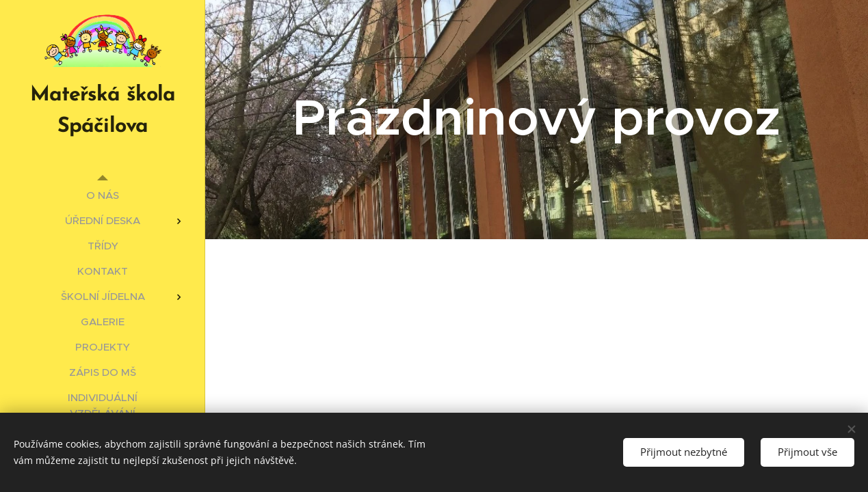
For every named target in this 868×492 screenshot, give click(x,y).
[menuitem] (103, 195)
